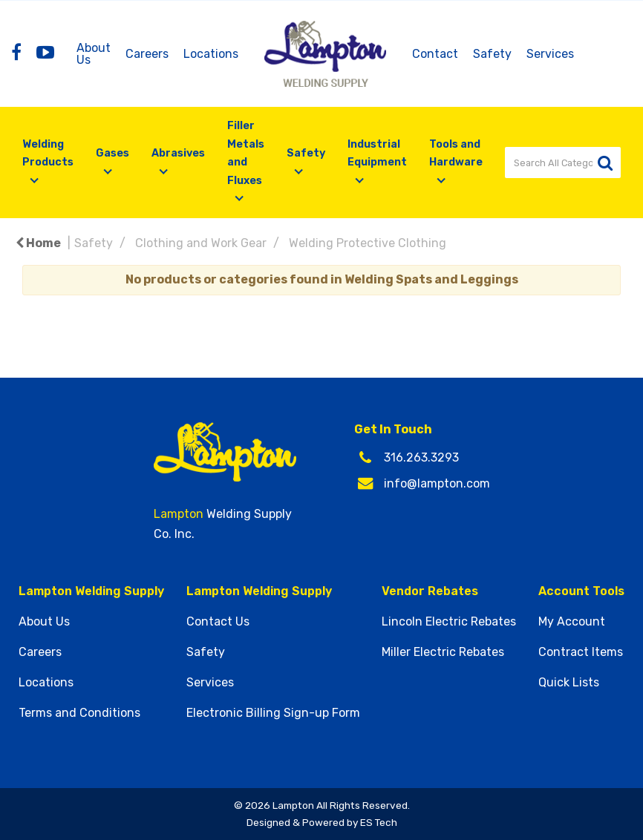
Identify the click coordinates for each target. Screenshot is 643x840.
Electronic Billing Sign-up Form (273, 713)
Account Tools (581, 591)
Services (550, 54)
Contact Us (218, 622)
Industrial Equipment (377, 153)
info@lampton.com (437, 483)
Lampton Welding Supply (91, 591)
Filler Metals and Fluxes (246, 153)
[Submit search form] (605, 163)
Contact (435, 54)
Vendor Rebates (430, 591)
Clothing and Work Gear (201, 243)
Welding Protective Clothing (368, 243)
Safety (492, 54)
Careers (147, 54)
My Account (572, 622)
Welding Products (48, 153)
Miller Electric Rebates (443, 652)
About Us (94, 54)
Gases (112, 153)
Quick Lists (569, 683)
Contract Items (581, 652)
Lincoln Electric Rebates (449, 622)
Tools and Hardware (456, 153)
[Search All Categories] (563, 163)
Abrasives (178, 153)
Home (38, 243)
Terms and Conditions (79, 713)
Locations (211, 54)
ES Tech (379, 822)
